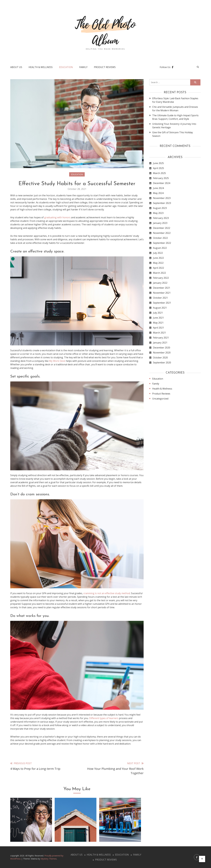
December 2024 (162, 183)
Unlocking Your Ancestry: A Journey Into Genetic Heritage (174, 126)
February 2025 (161, 178)
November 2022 (162, 233)
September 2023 (162, 203)
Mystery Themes (49, 859)
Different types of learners (104, 718)
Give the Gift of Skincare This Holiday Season (173, 134)
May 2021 (158, 323)
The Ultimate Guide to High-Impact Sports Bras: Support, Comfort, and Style (175, 117)
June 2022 (158, 258)
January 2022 (160, 283)
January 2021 (160, 343)
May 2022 (158, 263)
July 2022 (158, 253)
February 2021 (161, 338)
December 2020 (162, 348)
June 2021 (158, 318)
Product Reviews (105, 67)
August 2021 (160, 308)
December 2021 (162, 288)
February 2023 (161, 218)
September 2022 (162, 243)
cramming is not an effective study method (107, 593)
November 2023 (162, 198)
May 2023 (158, 213)
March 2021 (159, 333)
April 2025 (158, 168)
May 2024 (158, 193)
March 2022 (159, 273)
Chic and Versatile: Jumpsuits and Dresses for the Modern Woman (175, 109)
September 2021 (162, 303)
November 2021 (162, 293)
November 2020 (162, 353)
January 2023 (160, 223)
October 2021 (160, 298)
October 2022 (160, 238)
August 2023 (160, 208)
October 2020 (160, 358)
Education (66, 67)
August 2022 (160, 248)
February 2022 (161, 278)
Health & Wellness (41, 67)
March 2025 (159, 173)
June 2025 (158, 163)
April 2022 (158, 268)
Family (83, 67)
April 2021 (158, 328)
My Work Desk (57, 361)
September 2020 (162, 363)
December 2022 (162, 228)
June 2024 (158, 188)
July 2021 (158, 313)
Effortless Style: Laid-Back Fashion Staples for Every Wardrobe (175, 100)
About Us (16, 67)
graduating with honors (57, 217)
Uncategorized (160, 399)
